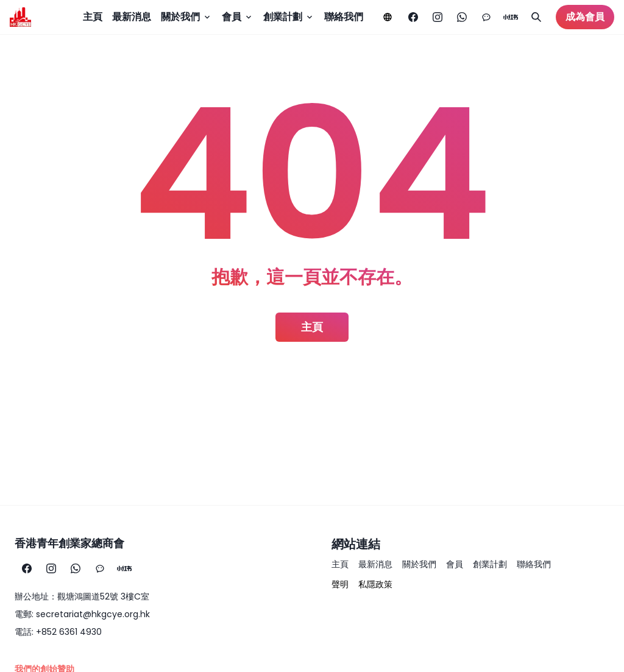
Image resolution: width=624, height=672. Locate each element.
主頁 (93, 17)
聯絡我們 (344, 17)
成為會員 (585, 17)
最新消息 (132, 17)
